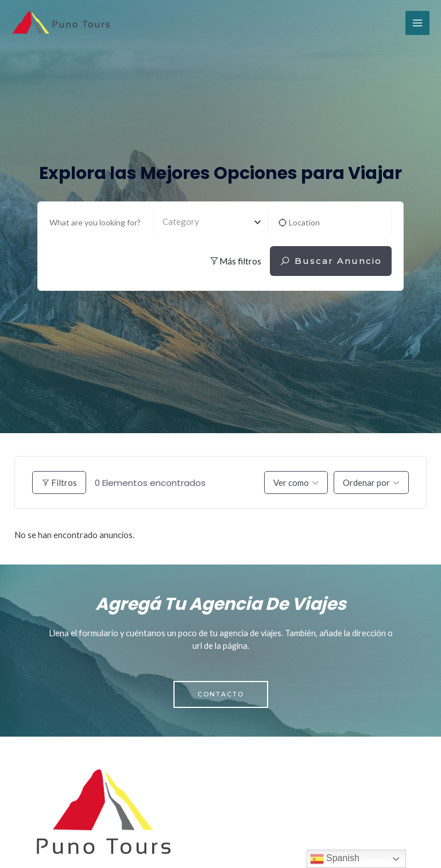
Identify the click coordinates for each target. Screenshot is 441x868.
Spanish (335, 859)
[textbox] (211, 222)
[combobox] (211, 223)
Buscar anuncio (331, 261)
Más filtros (235, 261)
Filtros (59, 482)
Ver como (291, 482)
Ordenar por (366, 482)
